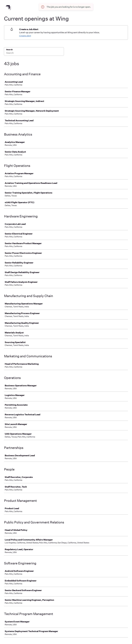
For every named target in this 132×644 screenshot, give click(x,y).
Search (9, 50)
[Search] (34, 53)
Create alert (25, 36)
